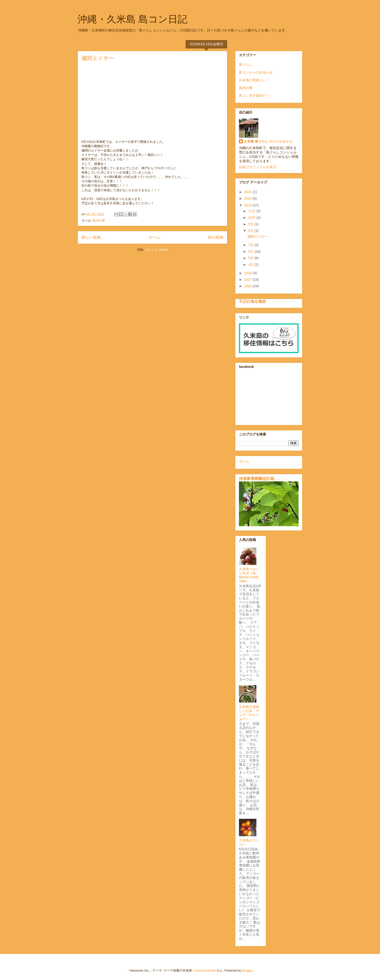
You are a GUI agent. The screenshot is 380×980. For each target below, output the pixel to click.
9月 (251, 224)
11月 (252, 211)
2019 (249, 205)
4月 (251, 265)
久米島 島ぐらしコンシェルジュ (268, 141)
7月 (251, 245)
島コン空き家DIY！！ (255, 96)
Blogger (247, 970)
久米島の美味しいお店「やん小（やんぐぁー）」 (249, 713)
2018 (249, 273)
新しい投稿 (91, 237)
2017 (249, 280)
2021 (249, 192)
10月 (252, 218)
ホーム (154, 237)
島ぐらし (246, 65)
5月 (251, 258)
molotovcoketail (205, 970)
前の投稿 (216, 237)
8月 (251, 231)
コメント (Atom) (156, 250)
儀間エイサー (98, 58)
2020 (249, 198)
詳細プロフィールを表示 (258, 167)
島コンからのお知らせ (256, 72)
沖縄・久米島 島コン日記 (132, 19)
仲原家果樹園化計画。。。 (262, 479)
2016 (249, 286)
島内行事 (99, 221)
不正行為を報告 (253, 301)
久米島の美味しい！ (254, 80)
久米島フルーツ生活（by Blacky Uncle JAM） (249, 575)
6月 (251, 251)
